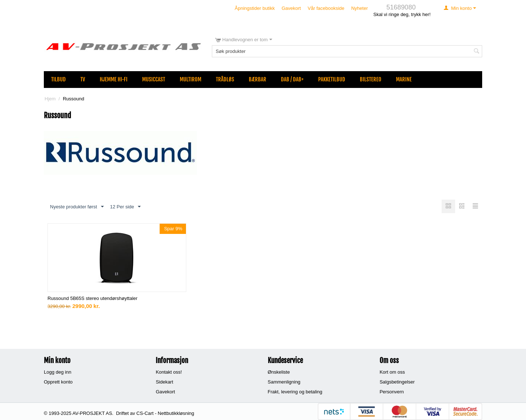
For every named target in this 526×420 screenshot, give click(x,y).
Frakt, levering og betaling (295, 392)
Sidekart (164, 382)
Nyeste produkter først (77, 207)
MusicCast (154, 79)
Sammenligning (284, 382)
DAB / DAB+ (292, 79)
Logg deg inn (58, 372)
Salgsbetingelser (397, 382)
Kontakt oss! (169, 372)
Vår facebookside (326, 8)
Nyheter (359, 8)
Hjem (50, 99)
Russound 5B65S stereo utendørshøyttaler (92, 298)
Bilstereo (371, 79)
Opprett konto (58, 382)
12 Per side (125, 207)
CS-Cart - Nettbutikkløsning (165, 413)
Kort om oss (392, 372)
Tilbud (58, 79)
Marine (404, 79)
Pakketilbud (332, 79)
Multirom (190, 79)
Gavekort (291, 8)
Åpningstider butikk (255, 8)
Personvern (392, 392)
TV (83, 79)
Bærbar (258, 79)
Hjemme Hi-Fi (114, 79)
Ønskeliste (279, 372)
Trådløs (225, 79)
